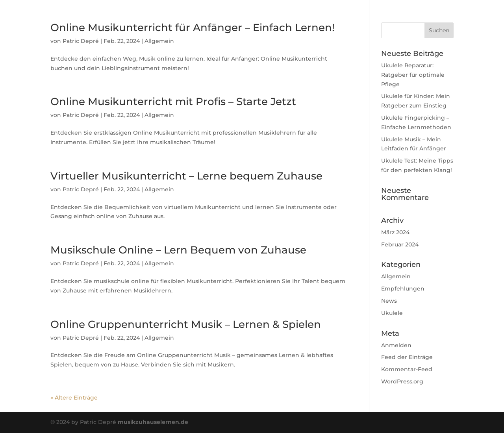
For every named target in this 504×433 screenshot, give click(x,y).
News (389, 301)
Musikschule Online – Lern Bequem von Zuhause (178, 250)
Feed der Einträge (407, 357)
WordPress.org (402, 381)
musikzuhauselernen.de (153, 422)
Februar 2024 (400, 244)
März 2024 (395, 232)
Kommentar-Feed (407, 369)
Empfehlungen (403, 289)
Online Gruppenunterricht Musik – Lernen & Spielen (186, 324)
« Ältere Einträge (74, 398)
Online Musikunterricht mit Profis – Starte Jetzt (173, 102)
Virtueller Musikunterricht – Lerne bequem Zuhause (186, 176)
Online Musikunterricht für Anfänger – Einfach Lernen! (193, 28)
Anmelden (396, 345)
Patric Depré (81, 41)
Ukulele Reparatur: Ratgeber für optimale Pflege (413, 75)
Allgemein (159, 41)
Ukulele (392, 313)
